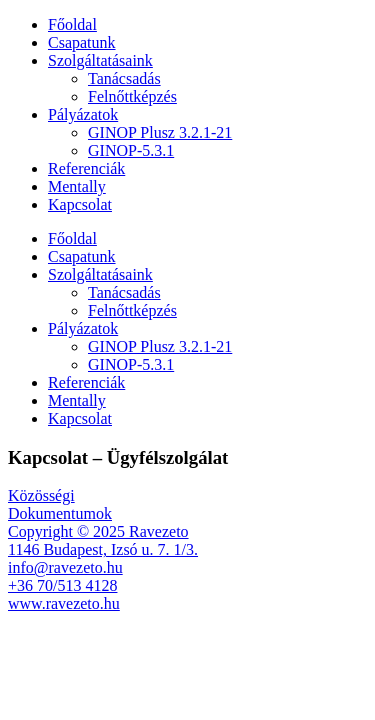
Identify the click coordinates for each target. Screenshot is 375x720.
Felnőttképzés (132, 96)
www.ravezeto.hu (64, 603)
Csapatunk (82, 42)
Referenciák (86, 168)
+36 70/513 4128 (62, 585)
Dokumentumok (60, 513)
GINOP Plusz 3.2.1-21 (160, 132)
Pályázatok (83, 114)
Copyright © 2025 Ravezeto (98, 531)
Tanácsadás (124, 78)
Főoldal (72, 24)
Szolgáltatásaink (100, 60)
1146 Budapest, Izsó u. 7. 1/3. (103, 549)
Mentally (77, 186)
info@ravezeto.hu (65, 567)
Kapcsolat (80, 204)
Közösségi (41, 495)
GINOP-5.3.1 (131, 150)
